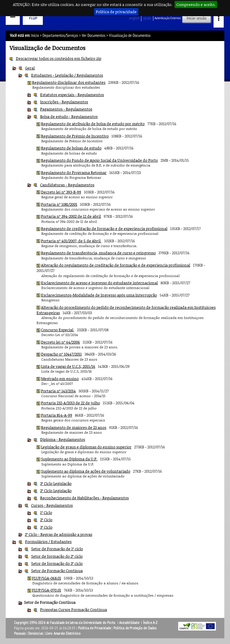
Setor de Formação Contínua (57, 571)
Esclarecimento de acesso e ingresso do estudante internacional (99, 283)
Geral (30, 68)
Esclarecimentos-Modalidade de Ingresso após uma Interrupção (99, 295)
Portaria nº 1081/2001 (59, 204)
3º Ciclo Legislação (56, 483)
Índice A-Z (150, 623)
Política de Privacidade (95, 628)
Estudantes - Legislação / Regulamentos (67, 75)
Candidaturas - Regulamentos (67, 185)
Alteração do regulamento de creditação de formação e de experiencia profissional (116, 265)
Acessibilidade (129, 623)
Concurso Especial (58, 330)
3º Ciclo (46, 527)
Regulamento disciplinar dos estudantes (69, 82)
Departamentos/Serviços (60, 35)
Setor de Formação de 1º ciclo (57, 549)
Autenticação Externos (168, 18)
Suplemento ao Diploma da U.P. (69, 459)
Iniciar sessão (196, 18)
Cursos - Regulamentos (52, 505)
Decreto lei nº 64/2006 (60, 342)
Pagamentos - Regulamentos (66, 109)
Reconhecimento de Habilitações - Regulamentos (84, 498)
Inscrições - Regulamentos (64, 102)
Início (35, 35)
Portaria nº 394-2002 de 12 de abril (71, 216)
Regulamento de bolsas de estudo (71, 148)
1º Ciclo (46, 513)
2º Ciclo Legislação (56, 491)
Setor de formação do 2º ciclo (57, 556)
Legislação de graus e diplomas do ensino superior (86, 447)
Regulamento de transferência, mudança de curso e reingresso (98, 253)
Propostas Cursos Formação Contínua (74, 610)
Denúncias (35, 634)
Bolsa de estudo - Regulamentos (69, 117)
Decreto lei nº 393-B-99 (61, 192)
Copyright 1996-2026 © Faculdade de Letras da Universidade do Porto (65, 623)
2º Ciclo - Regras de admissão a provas (59, 534)
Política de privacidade (116, 12)
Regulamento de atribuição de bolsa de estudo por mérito (93, 124)
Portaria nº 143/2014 (58, 391)
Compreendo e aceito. (196, 4)
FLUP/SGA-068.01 (47, 578)
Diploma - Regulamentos (63, 439)
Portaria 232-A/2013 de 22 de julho (71, 403)
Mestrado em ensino (60, 379)
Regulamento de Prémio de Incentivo (75, 136)
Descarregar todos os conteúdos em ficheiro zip (59, 58)
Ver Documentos (94, 35)
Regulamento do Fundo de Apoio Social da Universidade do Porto (99, 160)
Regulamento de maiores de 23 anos (74, 427)
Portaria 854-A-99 (57, 415)
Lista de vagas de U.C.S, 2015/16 (68, 366)
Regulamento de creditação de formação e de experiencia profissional (104, 229)
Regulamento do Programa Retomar (74, 173)
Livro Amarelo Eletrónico (63, 634)
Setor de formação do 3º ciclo (57, 563)
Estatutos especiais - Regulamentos (72, 95)
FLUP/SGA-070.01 (47, 590)
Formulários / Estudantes (48, 542)
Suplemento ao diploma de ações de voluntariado (86, 471)
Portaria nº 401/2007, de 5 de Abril (71, 241)
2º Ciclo (46, 520)
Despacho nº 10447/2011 (61, 354)
